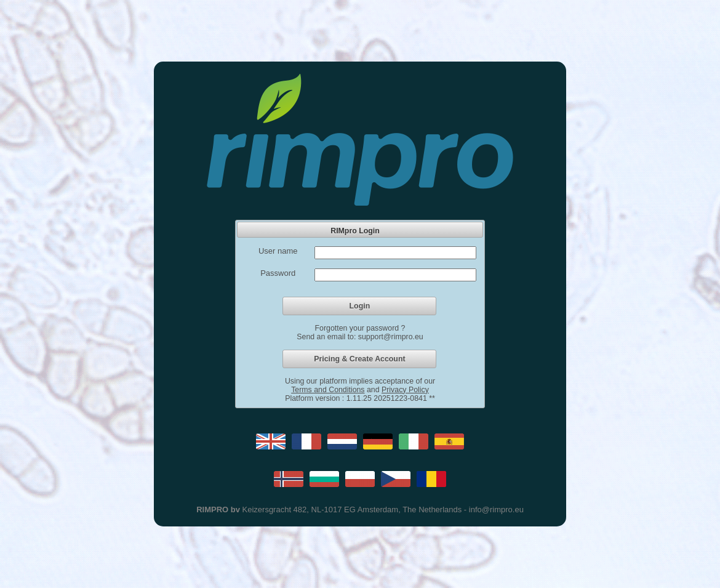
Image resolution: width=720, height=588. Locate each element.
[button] (359, 306)
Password (278, 273)
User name (278, 251)
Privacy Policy (405, 390)
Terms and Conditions (328, 390)
